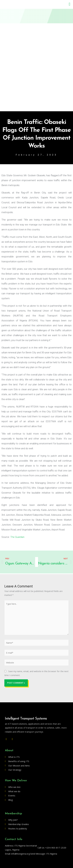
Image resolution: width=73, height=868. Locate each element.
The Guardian (17, 537)
